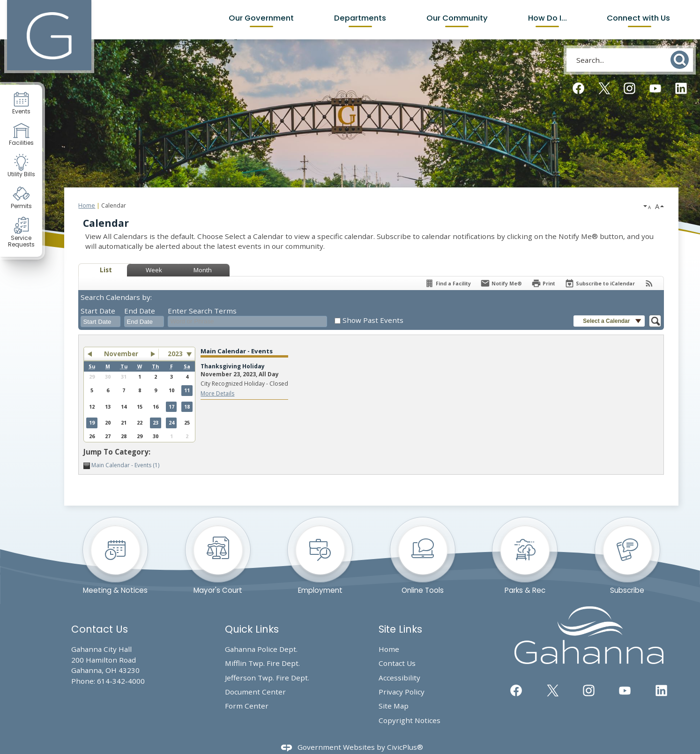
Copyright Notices (410, 720)
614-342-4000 (121, 681)
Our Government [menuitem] (261, 18)
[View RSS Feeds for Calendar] (649, 283)
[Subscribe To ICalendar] (600, 283)
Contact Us (397, 663)
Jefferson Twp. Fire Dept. (267, 678)
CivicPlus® (405, 747)
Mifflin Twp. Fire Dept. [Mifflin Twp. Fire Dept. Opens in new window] (262, 663)
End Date (140, 311)
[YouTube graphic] (655, 88)
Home (87, 205)
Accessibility (399, 678)
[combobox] (101, 321)
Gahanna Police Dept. (261, 649)
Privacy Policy (402, 692)
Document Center (255, 692)
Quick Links (252, 629)
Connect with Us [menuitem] (639, 18)
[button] (681, 60)
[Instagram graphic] (629, 88)
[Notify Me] (501, 283)
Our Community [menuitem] (457, 18)
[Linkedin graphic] (681, 88)
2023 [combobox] (175, 354)
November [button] (121, 354)
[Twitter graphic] (604, 88)
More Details (217, 393)
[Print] (543, 283)
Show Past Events (373, 320)
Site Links (400, 629)
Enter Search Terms (202, 311)
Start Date (98, 311)
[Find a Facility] (448, 283)
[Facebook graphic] (578, 88)
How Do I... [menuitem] (547, 18)
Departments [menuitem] (360, 18)
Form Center (247, 706)
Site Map (394, 706)
